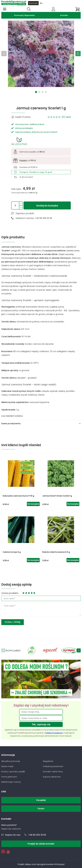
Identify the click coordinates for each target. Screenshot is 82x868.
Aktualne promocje (11, 761)
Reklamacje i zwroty (11, 782)
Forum (41, 809)
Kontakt (64, 15)
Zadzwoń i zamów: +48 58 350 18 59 (34, 218)
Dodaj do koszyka (47, 206)
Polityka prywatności (53, 766)
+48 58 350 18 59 (37, 835)
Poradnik (41, 800)
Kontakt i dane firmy (53, 772)
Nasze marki (7, 766)
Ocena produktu (10, 593)
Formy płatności (9, 777)
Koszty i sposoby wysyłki (13, 772)
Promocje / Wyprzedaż (24, 15)
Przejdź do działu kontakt (41, 844)
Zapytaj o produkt (25, 213)
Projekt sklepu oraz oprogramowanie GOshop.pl (41, 864)
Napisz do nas (13, 835)
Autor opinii (9, 599)
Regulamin (48, 761)
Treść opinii (9, 606)
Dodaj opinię (13, 622)
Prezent (23, 160)
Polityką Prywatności (54, 733)
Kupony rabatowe (52, 777)
